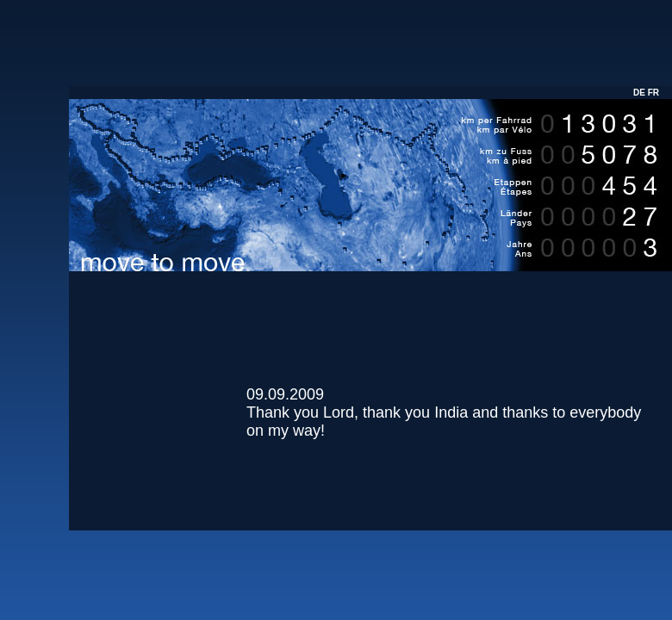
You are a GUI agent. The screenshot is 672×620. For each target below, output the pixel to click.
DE (639, 93)
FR (653, 93)
